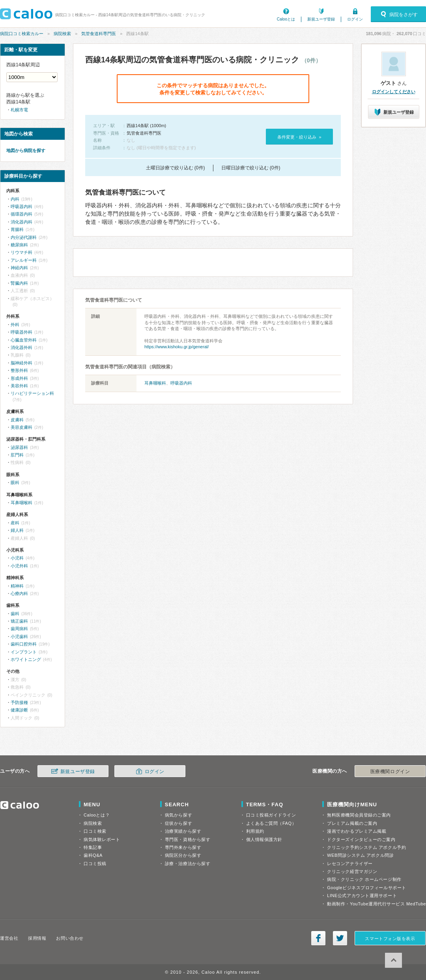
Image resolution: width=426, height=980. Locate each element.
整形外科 (19, 370)
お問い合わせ (70, 938)
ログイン (355, 19)
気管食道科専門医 (99, 34)
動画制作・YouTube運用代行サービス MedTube (376, 904)
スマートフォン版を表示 (390, 939)
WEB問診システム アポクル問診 (360, 855)
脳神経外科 (21, 363)
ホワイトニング (26, 659)
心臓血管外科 (24, 340)
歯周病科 (19, 629)
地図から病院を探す (26, 150)
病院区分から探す (183, 855)
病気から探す (178, 815)
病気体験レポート (102, 839)
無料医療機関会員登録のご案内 (359, 815)
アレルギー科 (24, 260)
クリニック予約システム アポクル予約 (366, 847)
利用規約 (255, 831)
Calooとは (286, 19)
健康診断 (19, 710)
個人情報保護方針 (264, 839)
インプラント (24, 652)
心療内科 (19, 593)
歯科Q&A (93, 855)
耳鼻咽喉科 (155, 383)
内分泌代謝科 (24, 237)
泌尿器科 (19, 447)
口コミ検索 (95, 831)
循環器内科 (21, 214)
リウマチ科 (21, 252)
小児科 (17, 558)
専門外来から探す (183, 847)
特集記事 (93, 847)
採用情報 (37, 938)
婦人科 (17, 530)
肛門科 (17, 455)
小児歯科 (19, 636)
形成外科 (19, 378)
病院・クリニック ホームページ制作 (364, 879)
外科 (15, 325)
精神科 (17, 586)
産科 (15, 523)
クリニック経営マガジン (352, 871)
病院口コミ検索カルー (22, 34)
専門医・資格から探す (188, 839)
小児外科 (19, 566)
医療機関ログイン (390, 772)
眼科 (15, 482)
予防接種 (19, 702)
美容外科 (19, 386)
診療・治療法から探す (188, 864)
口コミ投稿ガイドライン (271, 815)
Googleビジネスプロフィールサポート (366, 888)
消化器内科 (21, 222)
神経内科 (19, 268)
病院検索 (62, 34)
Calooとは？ (97, 815)
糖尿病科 (19, 245)
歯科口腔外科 (24, 644)
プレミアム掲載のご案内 (352, 823)
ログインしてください (394, 92)
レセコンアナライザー (350, 864)
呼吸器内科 (181, 383)
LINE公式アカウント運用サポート (362, 896)
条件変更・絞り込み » (299, 137)
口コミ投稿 (95, 864)
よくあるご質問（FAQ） (271, 823)
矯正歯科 (19, 621)
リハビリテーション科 (32, 393)
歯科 (15, 614)
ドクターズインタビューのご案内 (361, 839)
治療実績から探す (183, 831)
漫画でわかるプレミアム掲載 (357, 831)
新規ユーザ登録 (321, 19)
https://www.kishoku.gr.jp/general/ (177, 347)
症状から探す (178, 823)
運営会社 (9, 938)
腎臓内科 (19, 283)
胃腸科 (17, 229)
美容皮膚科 (21, 427)
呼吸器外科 (21, 332)
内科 (15, 199)
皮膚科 (17, 420)
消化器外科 (21, 347)
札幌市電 (19, 110)
